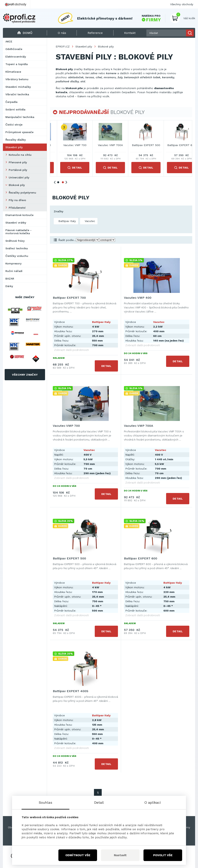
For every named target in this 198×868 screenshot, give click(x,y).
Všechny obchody (182, 4)
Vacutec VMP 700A (175, 145)
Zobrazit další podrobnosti (71, 350)
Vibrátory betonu (17, 79)
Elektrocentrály (16, 57)
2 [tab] (63, 182)
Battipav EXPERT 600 (141, 558)
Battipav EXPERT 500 (69, 558)
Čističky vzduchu (17, 256)
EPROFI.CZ (63, 46)
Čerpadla (11, 102)
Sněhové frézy (15, 241)
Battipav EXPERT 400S (71, 691)
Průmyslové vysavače (19, 132)
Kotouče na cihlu (20, 155)
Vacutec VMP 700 (139, 145)
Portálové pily (18, 170)
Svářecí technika (17, 248)
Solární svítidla (15, 109)
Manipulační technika (20, 117)
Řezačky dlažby (16, 140)
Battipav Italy (67, 221)
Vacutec (89, 221)
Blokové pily (17, 185)
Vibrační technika (17, 94)
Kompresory (13, 263)
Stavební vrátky (16, 223)
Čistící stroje (14, 125)
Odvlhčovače (14, 49)
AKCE (9, 41)
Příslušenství (17, 208)
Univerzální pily (19, 177)
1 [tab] (58, 182)
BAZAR (10, 279)
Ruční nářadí (14, 271)
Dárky (9, 286)
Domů (25, 33)
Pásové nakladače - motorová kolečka (18, 232)
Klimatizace (13, 72)
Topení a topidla (17, 64)
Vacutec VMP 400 (103, 145)
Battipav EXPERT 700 (68, 145)
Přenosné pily (18, 162)
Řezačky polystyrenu (22, 193)
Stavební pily (14, 147)
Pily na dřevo (17, 200)
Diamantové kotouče (19, 215)
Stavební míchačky (18, 87)
